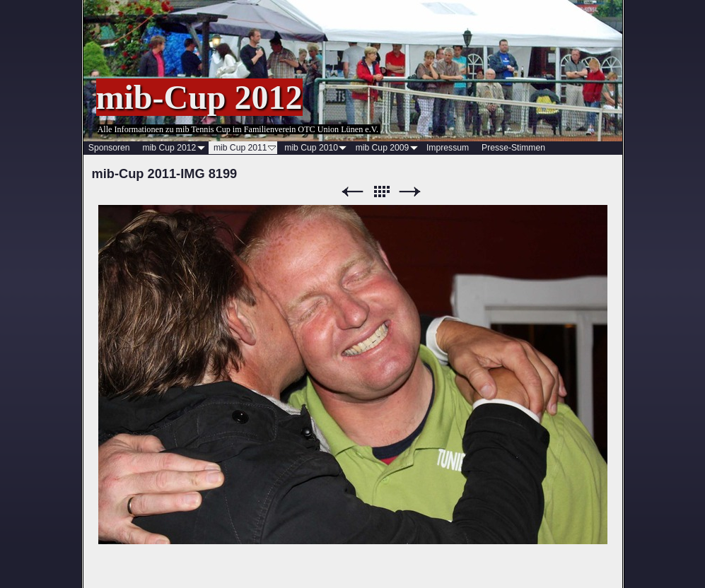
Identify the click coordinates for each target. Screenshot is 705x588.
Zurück (352, 192)
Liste (381, 192)
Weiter (410, 192)
